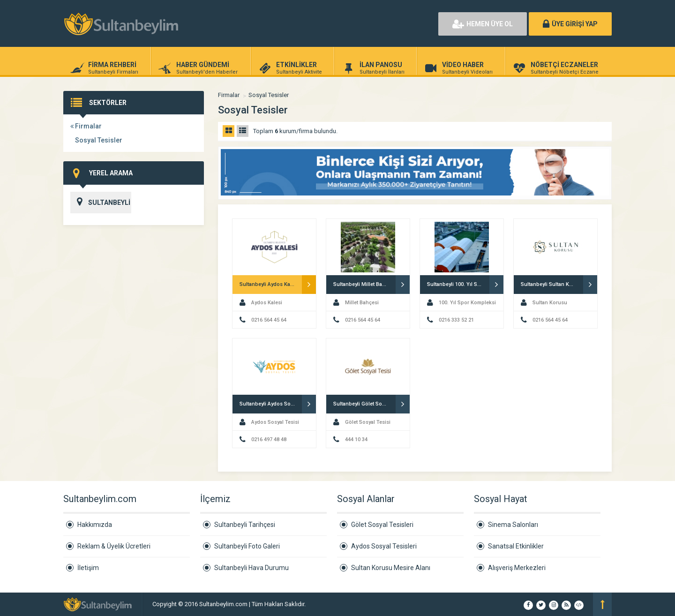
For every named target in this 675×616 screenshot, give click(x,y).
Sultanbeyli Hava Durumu (251, 568)
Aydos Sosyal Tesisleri (384, 546)
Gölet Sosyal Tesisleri (382, 525)
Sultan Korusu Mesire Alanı (391, 568)
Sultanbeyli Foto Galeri (247, 546)
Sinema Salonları (513, 525)
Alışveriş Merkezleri (517, 568)
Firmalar (86, 126)
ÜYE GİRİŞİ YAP (570, 24)
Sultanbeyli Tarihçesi (245, 525)
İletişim (88, 568)
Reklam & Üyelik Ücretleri (114, 546)
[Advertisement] (323, 23)
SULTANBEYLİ (100, 203)
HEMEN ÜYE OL (483, 24)
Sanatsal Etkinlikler (516, 546)
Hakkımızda (95, 525)
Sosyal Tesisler (99, 140)
